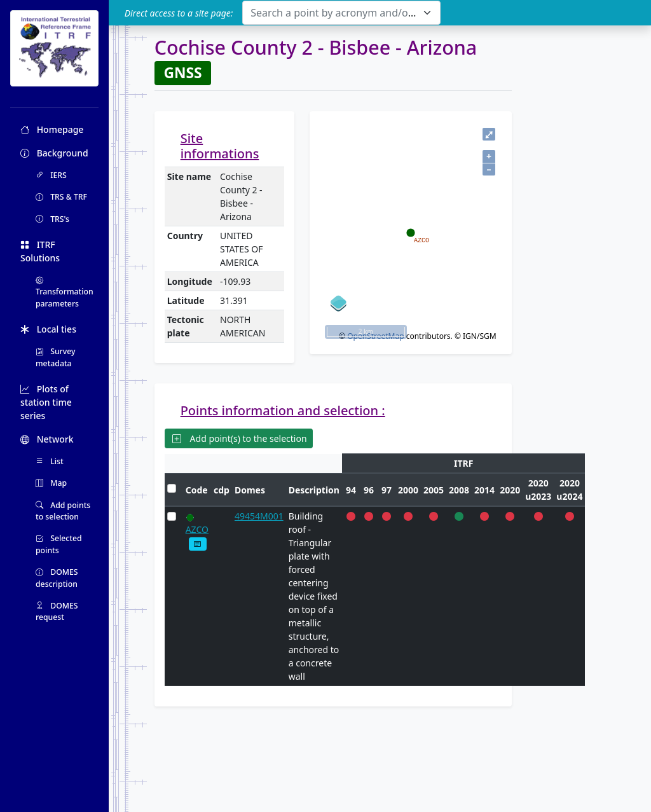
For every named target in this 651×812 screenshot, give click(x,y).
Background (54, 153)
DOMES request (57, 611)
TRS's (52, 219)
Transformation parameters (65, 292)
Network (47, 439)
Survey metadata (56, 357)
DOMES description (57, 578)
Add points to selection (63, 511)
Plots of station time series (46, 402)
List (50, 461)
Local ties (48, 329)
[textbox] (333, 13)
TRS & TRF (61, 197)
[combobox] (341, 13)
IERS (51, 175)
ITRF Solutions (40, 251)
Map (51, 483)
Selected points (59, 544)
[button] (198, 544)
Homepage (52, 129)
